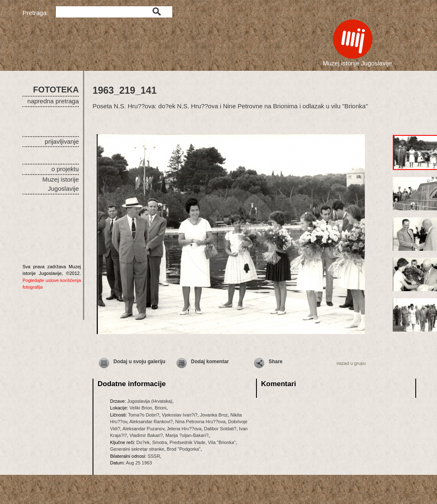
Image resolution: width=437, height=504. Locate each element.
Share (275, 362)
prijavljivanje (62, 141)
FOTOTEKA (56, 90)
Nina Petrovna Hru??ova (200, 422)
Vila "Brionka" (222, 442)
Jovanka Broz (214, 415)
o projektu (65, 169)
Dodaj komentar (210, 362)
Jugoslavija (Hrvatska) (150, 401)
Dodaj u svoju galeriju (139, 362)
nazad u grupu (351, 363)
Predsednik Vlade (188, 442)
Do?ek (143, 442)
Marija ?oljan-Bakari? (187, 435)
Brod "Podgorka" (184, 449)
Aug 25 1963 (139, 463)
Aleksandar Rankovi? (151, 422)
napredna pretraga (53, 101)
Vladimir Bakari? (146, 435)
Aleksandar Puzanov (143, 429)
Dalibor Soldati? (220, 429)
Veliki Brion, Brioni (148, 408)
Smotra (159, 442)
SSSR (154, 456)
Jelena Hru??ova (184, 429)
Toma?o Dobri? (144, 415)
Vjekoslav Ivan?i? (180, 415)
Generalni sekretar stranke (137, 449)
